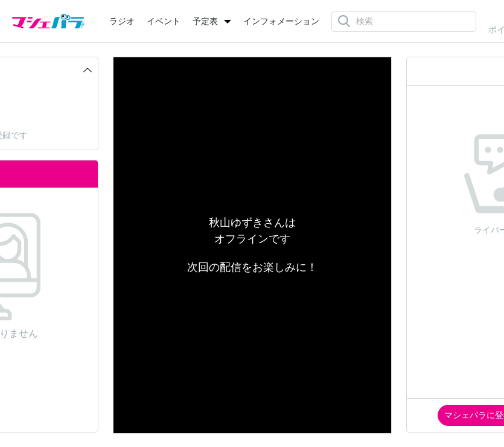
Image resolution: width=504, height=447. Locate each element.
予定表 (205, 21)
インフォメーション (281, 21)
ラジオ (122, 21)
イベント (164, 21)
